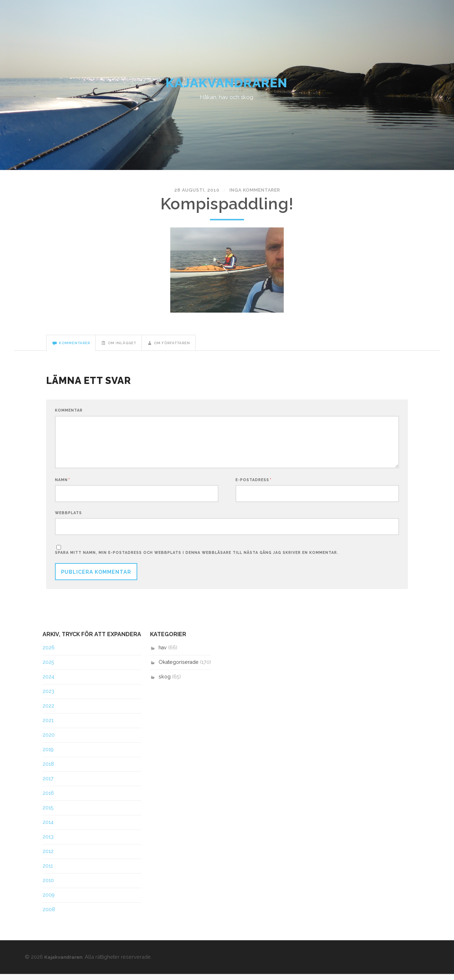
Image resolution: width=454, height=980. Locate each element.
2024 (48, 683)
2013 (48, 843)
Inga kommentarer (252, 193)
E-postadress (254, 485)
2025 (48, 668)
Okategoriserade (179, 668)
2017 (48, 785)
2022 (48, 712)
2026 (49, 654)
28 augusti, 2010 (199, 193)
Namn (63, 485)
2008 (49, 915)
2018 (48, 770)
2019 (48, 756)
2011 (48, 872)
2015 (48, 814)
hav (163, 654)
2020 (49, 741)
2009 (49, 901)
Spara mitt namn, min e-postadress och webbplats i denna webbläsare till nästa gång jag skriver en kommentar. (197, 558)
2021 (48, 727)
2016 (48, 799)
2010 (48, 886)
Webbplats (68, 518)
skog (165, 683)
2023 (48, 698)
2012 (48, 857)
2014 (48, 828)
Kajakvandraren (227, 85)
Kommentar (69, 414)
